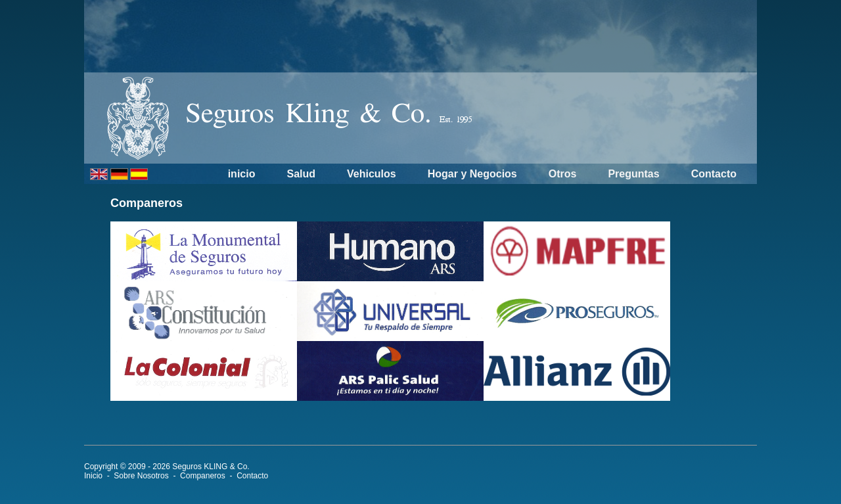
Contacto (714, 174)
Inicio (93, 476)
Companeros (203, 476)
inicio (242, 174)
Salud (301, 174)
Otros (563, 174)
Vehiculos (372, 174)
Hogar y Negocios (472, 174)
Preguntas (633, 174)
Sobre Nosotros (141, 476)
